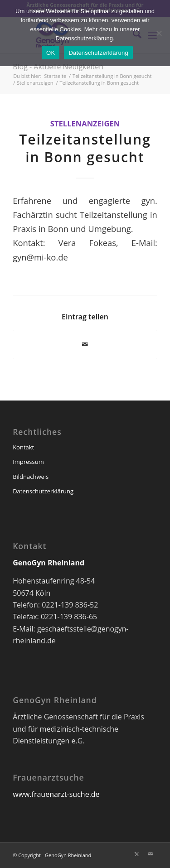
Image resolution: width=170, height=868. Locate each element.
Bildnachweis (31, 477)
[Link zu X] (137, 854)
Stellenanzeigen (85, 123)
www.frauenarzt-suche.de (56, 794)
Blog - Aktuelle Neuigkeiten (58, 67)
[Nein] (159, 33)
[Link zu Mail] (151, 854)
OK (51, 53)
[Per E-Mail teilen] (85, 344)
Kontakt (23, 447)
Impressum (28, 462)
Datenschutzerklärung (43, 491)
